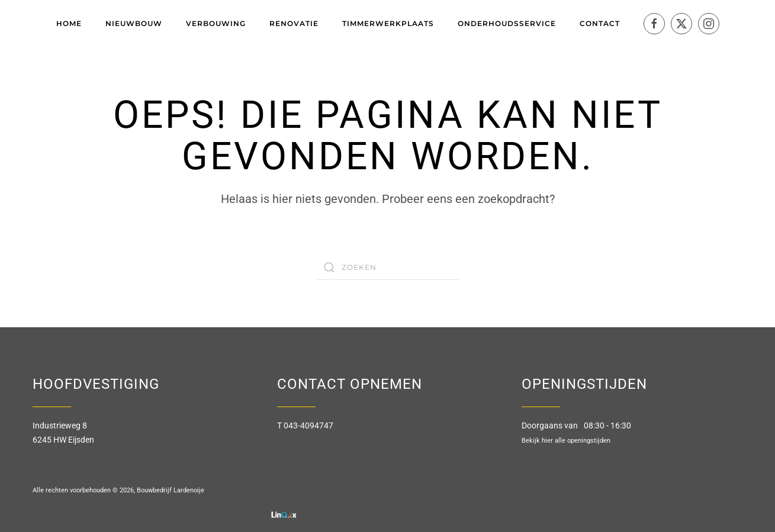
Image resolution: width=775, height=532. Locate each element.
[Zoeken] (388, 267)
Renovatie (294, 23)
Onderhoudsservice (507, 23)
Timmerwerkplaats (388, 23)
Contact (600, 23)
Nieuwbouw (134, 23)
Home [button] (69, 23)
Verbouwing (216, 23)
